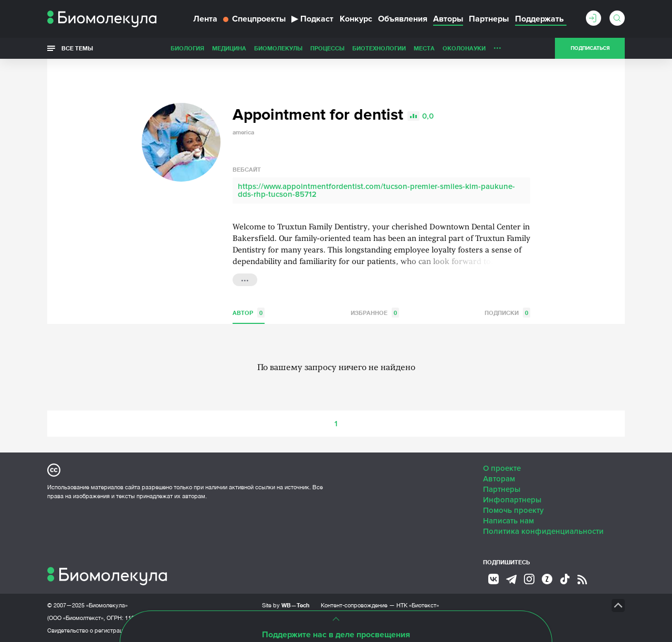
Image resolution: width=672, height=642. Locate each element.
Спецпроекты (254, 19)
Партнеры (489, 19)
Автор (249, 313)
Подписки (507, 313)
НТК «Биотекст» (418, 605)
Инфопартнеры (512, 500)
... (497, 46)
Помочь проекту (513, 510)
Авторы (448, 19)
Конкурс (356, 19)
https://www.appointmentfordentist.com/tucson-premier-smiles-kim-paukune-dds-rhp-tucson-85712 (376, 190)
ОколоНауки (464, 48)
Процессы (327, 48)
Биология (187, 48)
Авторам (499, 479)
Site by (286, 605)
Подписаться (590, 48)
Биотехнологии (379, 48)
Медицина (229, 48)
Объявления (403, 19)
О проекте (502, 468)
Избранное (375, 313)
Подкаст (312, 19)
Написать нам (508, 521)
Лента (205, 19)
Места (424, 48)
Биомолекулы (278, 48)
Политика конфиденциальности (543, 531)
